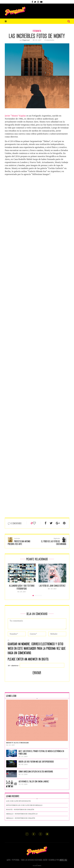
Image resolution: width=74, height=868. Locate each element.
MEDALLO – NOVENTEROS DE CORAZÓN (21, 818)
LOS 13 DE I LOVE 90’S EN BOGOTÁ (18, 801)
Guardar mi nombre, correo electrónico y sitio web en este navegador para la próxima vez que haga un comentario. (37, 648)
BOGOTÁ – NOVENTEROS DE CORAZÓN (20, 809)
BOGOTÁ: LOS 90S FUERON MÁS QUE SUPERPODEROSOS (36, 762)
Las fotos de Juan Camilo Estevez (52, 586)
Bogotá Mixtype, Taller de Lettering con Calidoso (17, 743)
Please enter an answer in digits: (28, 659)
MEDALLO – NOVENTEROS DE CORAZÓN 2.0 (22, 814)
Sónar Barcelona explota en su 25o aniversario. (36, 771)
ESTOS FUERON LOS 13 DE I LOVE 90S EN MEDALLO (24, 805)
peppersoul (26, 40)
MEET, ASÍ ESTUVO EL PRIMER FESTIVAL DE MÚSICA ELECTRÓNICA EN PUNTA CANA (41, 752)
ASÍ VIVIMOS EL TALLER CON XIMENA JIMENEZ (34, 781)
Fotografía (37, 31)
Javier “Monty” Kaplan (15, 116)
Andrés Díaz (63, 860)
